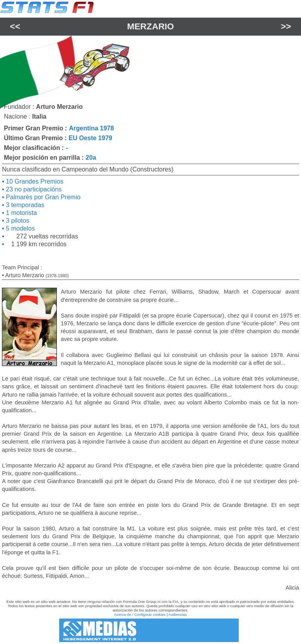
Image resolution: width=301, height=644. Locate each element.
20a (91, 158)
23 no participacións (33, 189)
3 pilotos (17, 221)
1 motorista (21, 213)
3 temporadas (24, 205)
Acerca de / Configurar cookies (140, 614)
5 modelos (20, 228)
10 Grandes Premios (34, 181)
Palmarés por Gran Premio (43, 197)
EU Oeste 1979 (90, 138)
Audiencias (178, 614)
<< (15, 26)
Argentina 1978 (92, 128)
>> (286, 26)
